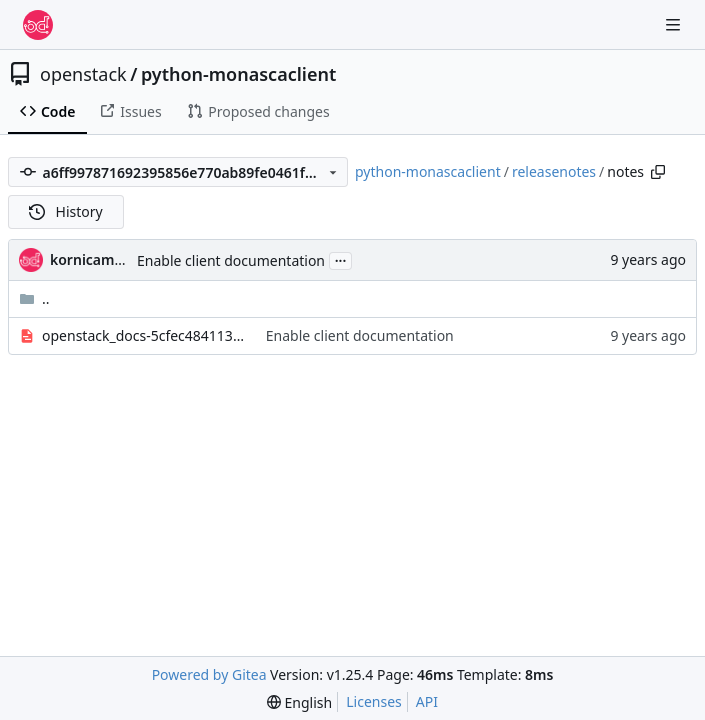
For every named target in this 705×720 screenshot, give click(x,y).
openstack (83, 74)
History (66, 211)
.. (34, 298)
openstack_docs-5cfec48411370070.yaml (144, 335)
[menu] (299, 702)
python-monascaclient (238, 74)
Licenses (374, 701)
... (341, 259)
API (427, 701)
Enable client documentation (231, 260)
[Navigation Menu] (675, 24)
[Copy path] (658, 172)
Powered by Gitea (209, 674)
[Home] (38, 25)
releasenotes (554, 171)
